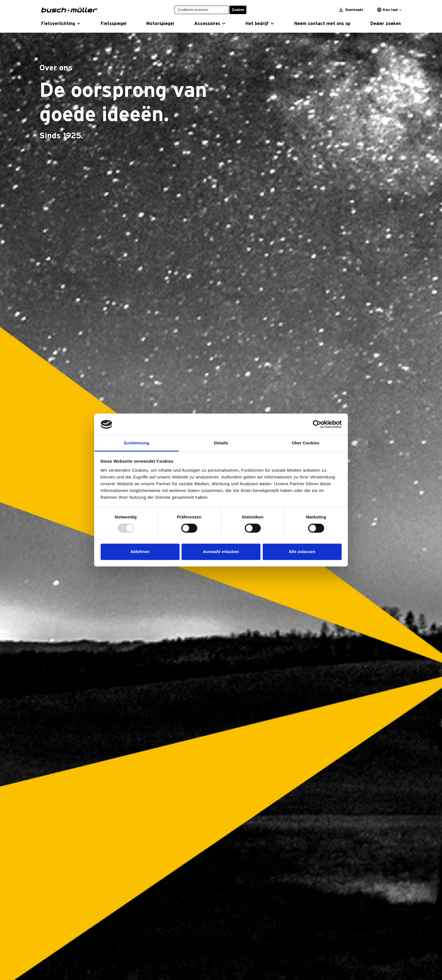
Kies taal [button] (387, 10)
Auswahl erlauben (221, 552)
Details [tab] (221, 443)
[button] (61, 24)
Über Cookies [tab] (306, 443)
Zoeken (238, 10)
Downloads (351, 10)
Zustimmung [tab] (137, 443)
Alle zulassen (302, 552)
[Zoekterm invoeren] (202, 10)
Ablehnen (140, 552)
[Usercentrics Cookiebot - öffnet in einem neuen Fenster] (317, 424)
